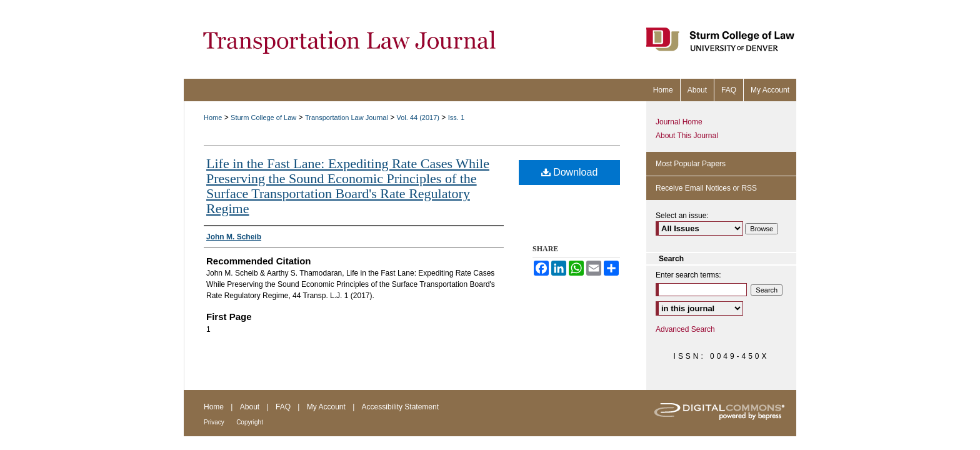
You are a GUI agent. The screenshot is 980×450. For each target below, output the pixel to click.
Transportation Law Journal (347, 117)
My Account (326, 407)
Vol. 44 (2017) (418, 117)
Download (570, 172)
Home (213, 117)
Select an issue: (682, 216)
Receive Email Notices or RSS (706, 188)
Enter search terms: (688, 275)
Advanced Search (685, 329)
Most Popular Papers (691, 164)
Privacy (214, 422)
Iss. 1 (456, 117)
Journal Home (679, 122)
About (250, 407)
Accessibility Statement (400, 407)
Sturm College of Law (263, 117)
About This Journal (687, 136)
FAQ (283, 407)
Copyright (250, 422)
